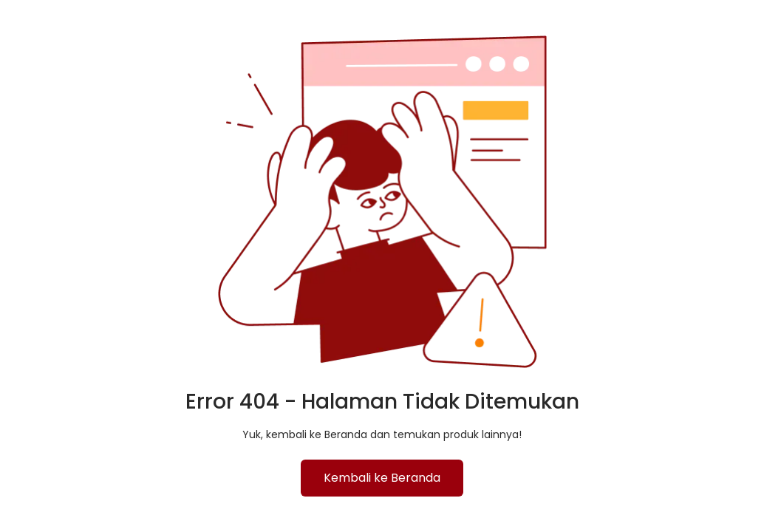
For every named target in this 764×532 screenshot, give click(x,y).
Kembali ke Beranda (382, 478)
